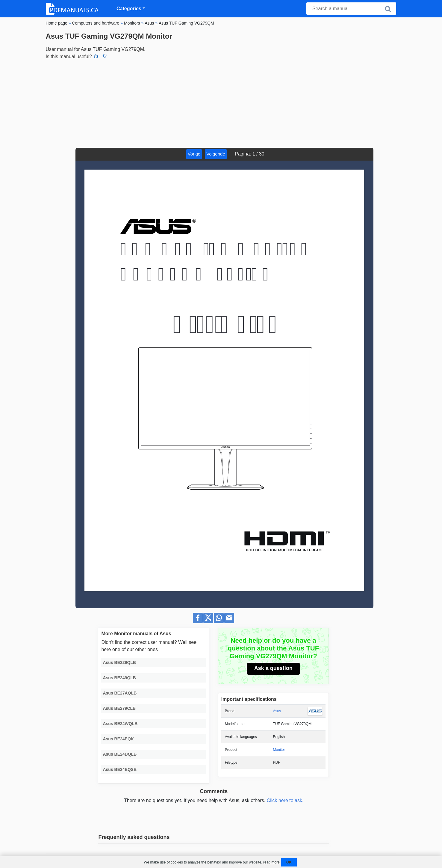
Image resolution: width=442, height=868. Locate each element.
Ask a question (273, 668)
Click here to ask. (285, 800)
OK (289, 862)
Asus (277, 711)
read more (271, 862)
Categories (129, 9)
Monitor (279, 750)
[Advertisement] (221, 103)
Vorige (194, 154)
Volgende (216, 154)
